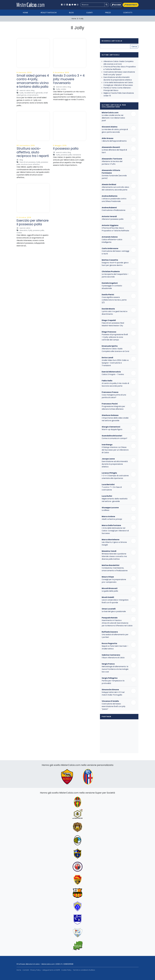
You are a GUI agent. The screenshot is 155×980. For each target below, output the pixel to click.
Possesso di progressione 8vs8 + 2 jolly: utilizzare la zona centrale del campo (115, 337)
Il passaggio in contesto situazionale (112, 287)
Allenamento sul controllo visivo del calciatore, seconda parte (115, 188)
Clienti (89, 13)
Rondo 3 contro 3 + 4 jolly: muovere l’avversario (69, 79)
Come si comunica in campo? (114, 438)
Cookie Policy (66, 970)
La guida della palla (110, 591)
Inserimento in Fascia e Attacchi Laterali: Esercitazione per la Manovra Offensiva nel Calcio (117, 623)
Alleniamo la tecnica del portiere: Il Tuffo (112, 163)
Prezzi (108, 13)
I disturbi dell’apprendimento (114, 141)
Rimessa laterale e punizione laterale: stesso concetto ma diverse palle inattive (114, 556)
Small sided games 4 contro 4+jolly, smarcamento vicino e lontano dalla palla (33, 81)
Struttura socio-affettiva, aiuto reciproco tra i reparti (33, 152)
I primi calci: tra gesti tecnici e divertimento (115, 313)
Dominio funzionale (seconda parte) (114, 177)
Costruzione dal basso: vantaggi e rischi (115, 252)
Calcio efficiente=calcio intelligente (112, 241)
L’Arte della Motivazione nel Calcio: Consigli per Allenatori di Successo (118, 84)
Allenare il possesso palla (113, 219)
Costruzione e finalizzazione (114, 210)
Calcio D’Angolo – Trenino (113, 374)
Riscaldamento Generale (34, 93)
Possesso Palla (66, 155)
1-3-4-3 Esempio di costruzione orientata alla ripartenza (115, 477)
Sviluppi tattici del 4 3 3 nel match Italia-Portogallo (113, 694)
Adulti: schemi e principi (112, 519)
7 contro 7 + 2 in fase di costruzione (112, 488)
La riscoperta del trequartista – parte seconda (115, 275)
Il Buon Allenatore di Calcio (113, 658)
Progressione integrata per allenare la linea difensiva (113, 408)
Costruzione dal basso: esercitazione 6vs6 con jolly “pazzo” (119, 73)
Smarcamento (33, 95)
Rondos (63, 89)
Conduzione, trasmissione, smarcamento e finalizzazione (115, 569)
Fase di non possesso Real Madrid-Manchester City (113, 324)
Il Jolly (22, 93)
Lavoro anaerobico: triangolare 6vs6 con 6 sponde (115, 601)
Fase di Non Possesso (28, 162)
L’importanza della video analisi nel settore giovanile (115, 419)
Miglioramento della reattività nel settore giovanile (115, 500)
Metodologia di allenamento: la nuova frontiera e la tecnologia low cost (115, 669)
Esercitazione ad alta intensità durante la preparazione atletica (118, 79)
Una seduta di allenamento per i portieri (115, 636)
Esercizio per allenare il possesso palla (33, 222)
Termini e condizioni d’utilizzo (84, 970)
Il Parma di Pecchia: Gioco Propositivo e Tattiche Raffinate (120, 68)
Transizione (77, 155)
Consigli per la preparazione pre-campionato (114, 581)
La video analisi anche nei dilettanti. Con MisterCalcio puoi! (113, 118)
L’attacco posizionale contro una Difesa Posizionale (114, 200)
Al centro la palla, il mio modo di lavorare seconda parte (115, 385)
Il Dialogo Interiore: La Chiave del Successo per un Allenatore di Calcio (115, 450)
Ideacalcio (24, 230)
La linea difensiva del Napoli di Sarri (114, 151)
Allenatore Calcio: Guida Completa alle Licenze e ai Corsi (118, 63)
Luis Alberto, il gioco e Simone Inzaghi (114, 544)
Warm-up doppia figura (112, 429)
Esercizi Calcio (25, 90)
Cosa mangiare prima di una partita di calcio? (114, 396)
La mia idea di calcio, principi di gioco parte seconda (115, 131)
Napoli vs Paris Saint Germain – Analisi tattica (115, 647)
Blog (71, 13)
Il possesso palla (66, 149)
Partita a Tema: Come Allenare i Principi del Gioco (117, 89)
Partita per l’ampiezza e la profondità (113, 682)
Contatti (128, 13)
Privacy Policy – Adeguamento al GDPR (45, 970)
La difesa (105, 510)
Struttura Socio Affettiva (30, 164)
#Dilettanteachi (48, 13)
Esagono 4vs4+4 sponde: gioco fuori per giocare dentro (115, 264)
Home (25, 13)
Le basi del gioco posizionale (114, 611)
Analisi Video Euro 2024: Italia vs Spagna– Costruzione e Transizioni (115, 363)
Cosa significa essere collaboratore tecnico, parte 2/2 (114, 300)
